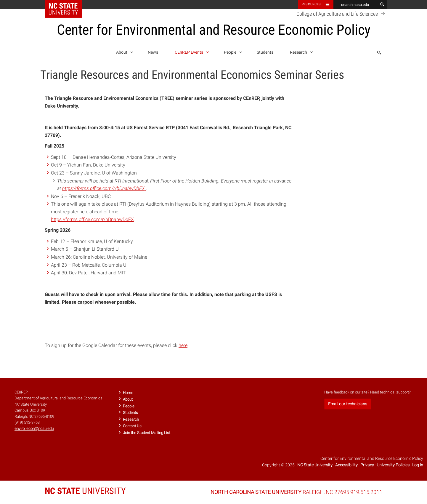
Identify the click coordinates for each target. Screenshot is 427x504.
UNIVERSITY (85, 491)
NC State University (315, 465)
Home (128, 393)
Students (265, 52)
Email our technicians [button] (348, 404)
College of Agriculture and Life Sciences (342, 14)
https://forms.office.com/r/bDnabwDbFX (92, 219)
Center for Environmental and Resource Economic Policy (214, 30)
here (183, 345)
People (232, 51)
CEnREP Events (191, 51)
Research (300, 51)
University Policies (393, 465)
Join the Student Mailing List (147, 433)
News (153, 52)
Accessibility (346, 465)
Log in (418, 465)
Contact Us (132, 426)
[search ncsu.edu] (356, 4)
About (124, 51)
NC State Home (67, 4)
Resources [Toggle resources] (311, 4)
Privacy (367, 465)
